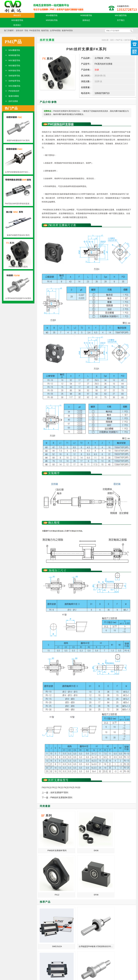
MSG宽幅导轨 (14, 86)
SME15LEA (50, 873)
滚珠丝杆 (20, 30)
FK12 (99, 836)
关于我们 (121, 20)
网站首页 (17, 15)
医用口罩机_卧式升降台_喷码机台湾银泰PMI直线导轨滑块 (45, 904)
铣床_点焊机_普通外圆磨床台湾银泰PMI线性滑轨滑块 (45, 900)
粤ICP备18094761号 (98, 964)
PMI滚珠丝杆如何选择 (113, 919)
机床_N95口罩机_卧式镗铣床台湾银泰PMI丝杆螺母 (45, 911)
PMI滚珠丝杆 (14, 91)
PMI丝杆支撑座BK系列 (61, 798)
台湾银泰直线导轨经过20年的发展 (45, 919)
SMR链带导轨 (14, 81)
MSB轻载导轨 (86, 15)
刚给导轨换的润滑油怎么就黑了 (115, 900)
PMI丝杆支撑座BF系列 (50, 836)
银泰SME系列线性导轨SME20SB (100, 873)
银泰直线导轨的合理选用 (45, 915)
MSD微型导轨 (17, 20)
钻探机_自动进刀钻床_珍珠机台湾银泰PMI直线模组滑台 (45, 922)
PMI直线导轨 (35, 30)
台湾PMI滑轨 (55, 30)
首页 (112, 40)
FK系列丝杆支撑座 (103, 64)
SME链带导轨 (14, 76)
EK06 (75, 836)
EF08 (124, 836)
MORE (62, 892)
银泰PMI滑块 (67, 30)
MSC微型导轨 (121, 15)
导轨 (26, 30)
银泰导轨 (45, 30)
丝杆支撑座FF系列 (59, 793)
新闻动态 (86, 20)
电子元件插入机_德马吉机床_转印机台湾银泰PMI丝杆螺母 (45, 907)
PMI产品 (13, 42)
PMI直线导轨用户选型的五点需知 (115, 911)
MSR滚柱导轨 (52, 20)
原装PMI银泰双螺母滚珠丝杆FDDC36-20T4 (124, 873)
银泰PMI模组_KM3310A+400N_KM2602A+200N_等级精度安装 (45, 926)
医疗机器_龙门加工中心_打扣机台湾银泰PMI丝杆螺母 (115, 922)
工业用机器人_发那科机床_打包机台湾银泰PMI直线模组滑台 (115, 926)
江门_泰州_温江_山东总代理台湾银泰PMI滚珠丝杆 (115, 915)
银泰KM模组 (14, 96)
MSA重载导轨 (52, 15)
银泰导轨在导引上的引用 (114, 904)
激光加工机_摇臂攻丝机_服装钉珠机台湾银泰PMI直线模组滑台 (115, 907)
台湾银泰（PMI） (103, 58)
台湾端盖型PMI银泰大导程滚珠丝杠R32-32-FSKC (75, 873)
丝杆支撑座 (13, 101)
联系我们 (17, 25)
